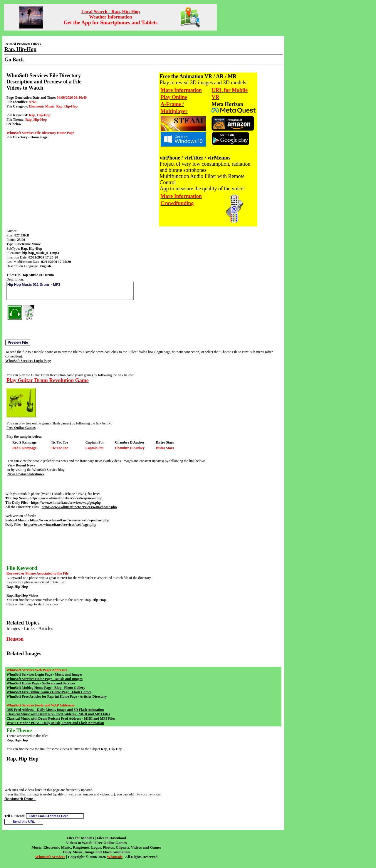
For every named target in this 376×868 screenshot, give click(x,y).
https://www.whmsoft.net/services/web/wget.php (60, 525)
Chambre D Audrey (130, 442)
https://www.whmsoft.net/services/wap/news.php (66, 498)
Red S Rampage (24, 442)
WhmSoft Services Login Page (28, 361)
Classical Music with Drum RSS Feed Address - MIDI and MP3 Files (58, 714)
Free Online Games (21, 428)
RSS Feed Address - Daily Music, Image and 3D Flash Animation (55, 710)
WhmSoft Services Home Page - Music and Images (45, 679)
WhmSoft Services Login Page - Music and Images (44, 674)
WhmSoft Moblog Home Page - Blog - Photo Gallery (46, 688)
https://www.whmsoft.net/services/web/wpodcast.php (70, 520)
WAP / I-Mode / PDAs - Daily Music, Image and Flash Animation (55, 723)
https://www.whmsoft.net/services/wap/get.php (66, 503)
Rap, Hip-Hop (22, 759)
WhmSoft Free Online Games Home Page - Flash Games (49, 692)
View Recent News (21, 465)
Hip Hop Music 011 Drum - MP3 (70, 291)
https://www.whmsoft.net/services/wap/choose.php (79, 507)
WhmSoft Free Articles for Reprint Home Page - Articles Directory (57, 696)
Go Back (14, 60)
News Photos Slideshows (26, 474)
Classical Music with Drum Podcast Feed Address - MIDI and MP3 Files (61, 718)
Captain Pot (95, 442)
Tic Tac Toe (59, 442)
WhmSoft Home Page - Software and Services (41, 683)
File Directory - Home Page (27, 137)
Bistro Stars (165, 442)
